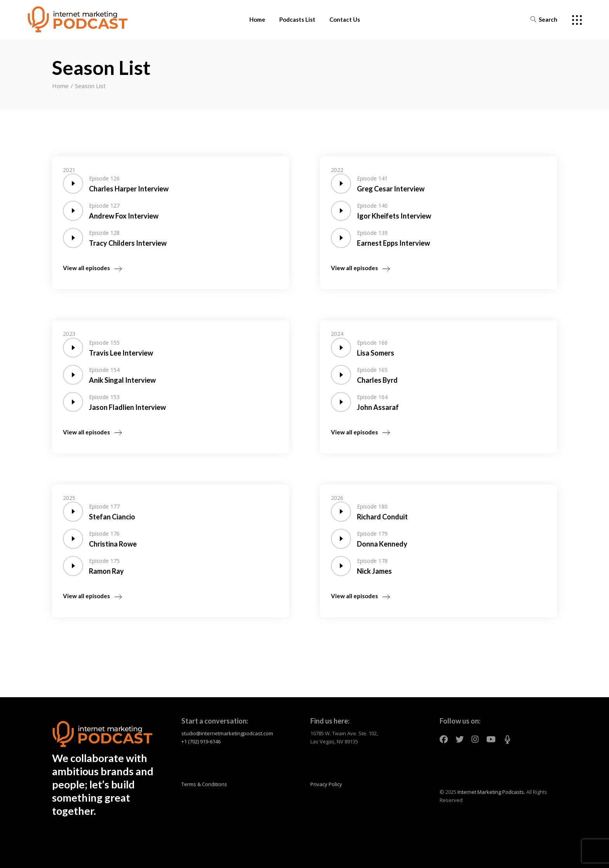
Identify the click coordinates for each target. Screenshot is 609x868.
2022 (337, 170)
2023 (69, 334)
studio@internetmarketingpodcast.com (227, 733)
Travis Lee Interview (121, 353)
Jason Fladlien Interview (127, 407)
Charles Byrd (377, 380)
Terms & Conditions (204, 784)
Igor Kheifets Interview (394, 216)
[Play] (72, 184)
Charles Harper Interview (129, 189)
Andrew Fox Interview (124, 216)
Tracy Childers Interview (128, 243)
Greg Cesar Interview (391, 189)
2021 (69, 170)
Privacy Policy (326, 784)
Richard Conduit (382, 517)
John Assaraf (378, 407)
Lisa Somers (376, 353)
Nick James (374, 571)
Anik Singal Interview (122, 380)
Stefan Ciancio (112, 517)
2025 (69, 498)
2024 (337, 334)
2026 (337, 498)
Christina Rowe (113, 544)
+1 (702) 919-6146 (201, 741)
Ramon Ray (106, 571)
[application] (72, 184)
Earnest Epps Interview (393, 243)
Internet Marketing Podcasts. (491, 792)
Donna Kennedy (382, 544)
